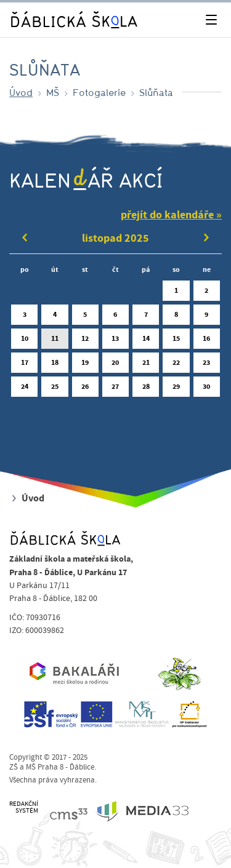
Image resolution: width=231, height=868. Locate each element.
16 (207, 341)
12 (85, 341)
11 (55, 341)
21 (146, 365)
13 (115, 341)
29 (176, 389)
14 (146, 341)
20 (115, 365)
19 (85, 365)
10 (24, 341)
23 (207, 365)
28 (146, 389)
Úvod (21, 92)
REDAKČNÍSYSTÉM (24, 807)
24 (24, 389)
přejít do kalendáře (167, 215)
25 (55, 389)
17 (24, 365)
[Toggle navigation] (211, 20)
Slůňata (156, 92)
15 (176, 341)
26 (85, 389)
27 (115, 389)
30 (207, 389)
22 (176, 365)
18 (55, 365)
